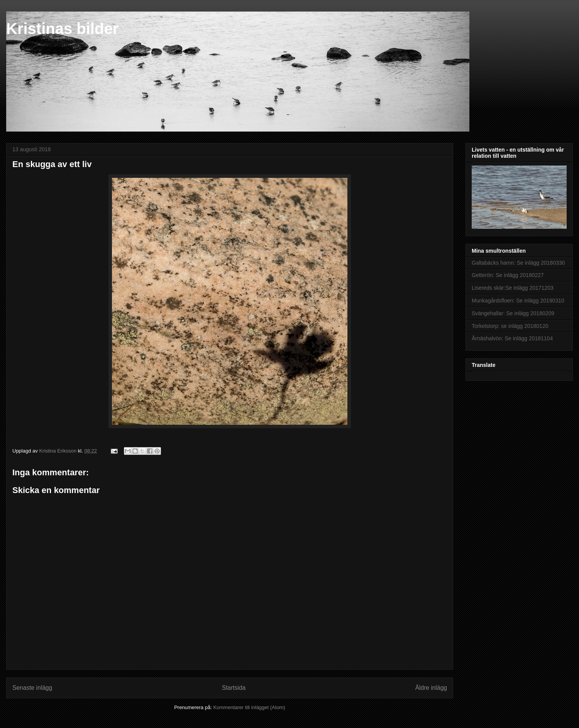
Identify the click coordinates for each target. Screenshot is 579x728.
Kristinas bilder (62, 29)
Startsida (234, 688)
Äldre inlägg (431, 688)
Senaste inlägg (32, 688)
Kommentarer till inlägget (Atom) (249, 707)
